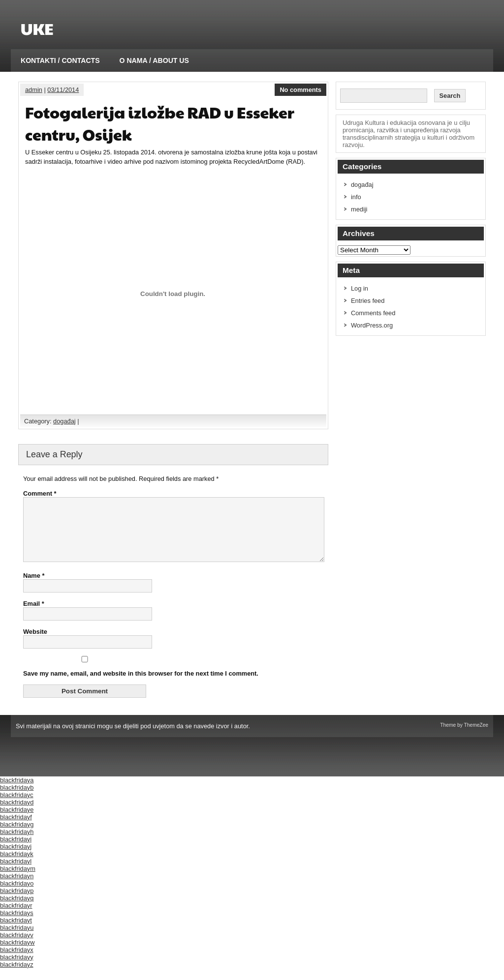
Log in (360, 288)
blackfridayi (16, 851)
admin (34, 90)
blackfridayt (16, 932)
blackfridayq (17, 910)
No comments (300, 90)
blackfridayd (17, 814)
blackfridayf (16, 829)
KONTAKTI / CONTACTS (60, 60)
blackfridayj (16, 858)
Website (35, 643)
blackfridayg (17, 836)
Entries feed (368, 301)
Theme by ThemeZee (464, 737)
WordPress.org (372, 325)
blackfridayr (16, 917)
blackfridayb (17, 799)
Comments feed (373, 313)
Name (34, 587)
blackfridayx (17, 962)
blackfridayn (17, 888)
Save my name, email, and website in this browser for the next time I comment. (141, 685)
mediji (359, 209)
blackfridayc (17, 807)
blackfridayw (17, 954)
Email (34, 615)
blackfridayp (17, 903)
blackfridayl (16, 873)
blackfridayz (17, 976)
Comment (40, 493)
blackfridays (17, 925)
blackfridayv (17, 947)
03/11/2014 (63, 90)
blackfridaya (17, 792)
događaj (64, 421)
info (356, 197)
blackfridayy (17, 969)
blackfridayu (17, 939)
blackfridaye (17, 821)
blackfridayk (17, 866)
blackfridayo (17, 895)
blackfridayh (17, 844)
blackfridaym (18, 880)
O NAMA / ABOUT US (154, 60)
